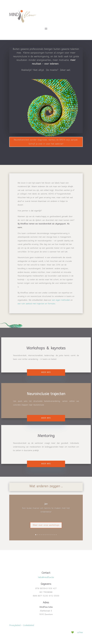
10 (54, 535)
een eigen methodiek (61, 300)
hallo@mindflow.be (46, 577)
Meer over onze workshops (46, 528)
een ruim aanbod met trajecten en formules (36, 304)
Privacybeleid (15, 625)
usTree (80, 632)
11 (56, 535)
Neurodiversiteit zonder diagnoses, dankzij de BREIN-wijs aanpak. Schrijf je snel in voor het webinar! (46, 142)
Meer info (46, 372)
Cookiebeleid (28, 625)
